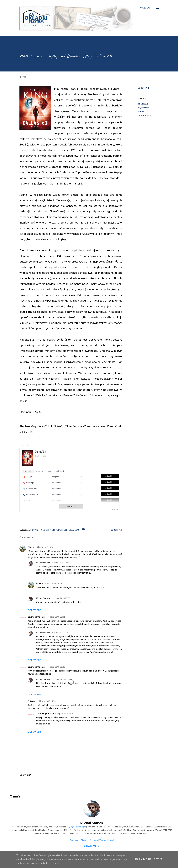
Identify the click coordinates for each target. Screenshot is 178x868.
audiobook (60, 471)
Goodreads (75, 840)
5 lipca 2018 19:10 (65, 714)
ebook (49, 471)
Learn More (142, 859)
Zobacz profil (92, 846)
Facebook (94, 840)
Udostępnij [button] (144, 88)
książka (39, 471)
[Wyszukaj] (145, 8)
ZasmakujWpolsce (37, 617)
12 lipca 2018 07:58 (61, 598)
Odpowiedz (34, 610)
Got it (158, 859)
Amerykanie (143, 104)
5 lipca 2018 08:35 (53, 584)
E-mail (111, 840)
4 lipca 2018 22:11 (57, 617)
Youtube (103, 840)
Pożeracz (32, 701)
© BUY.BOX (115, 510)
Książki (141, 112)
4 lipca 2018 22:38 (61, 563)
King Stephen (143, 108)
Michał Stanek (43, 563)
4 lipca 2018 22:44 (61, 632)
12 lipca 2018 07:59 (61, 679)
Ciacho (31, 547)
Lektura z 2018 (144, 115)
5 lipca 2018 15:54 (47, 701)
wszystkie (28, 471)
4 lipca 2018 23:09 (57, 667)
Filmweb (84, 840)
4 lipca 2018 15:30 (45, 547)
